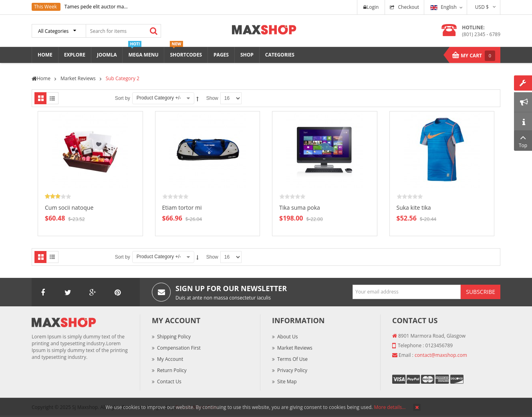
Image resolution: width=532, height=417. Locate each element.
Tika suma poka (300, 207)
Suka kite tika (414, 207)
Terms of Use (292, 359)
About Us (287, 337)
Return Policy (172, 370)
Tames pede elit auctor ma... (96, 7)
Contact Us (169, 382)
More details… (390, 407)
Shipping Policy (174, 337)
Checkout (408, 7)
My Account (170, 359)
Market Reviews (295, 348)
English (443, 7)
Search (153, 31)
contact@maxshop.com (441, 355)
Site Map (287, 382)
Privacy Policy (292, 370)
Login (371, 7)
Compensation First (179, 348)
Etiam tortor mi (182, 207)
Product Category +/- (159, 98)
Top (523, 141)
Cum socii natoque (69, 207)
